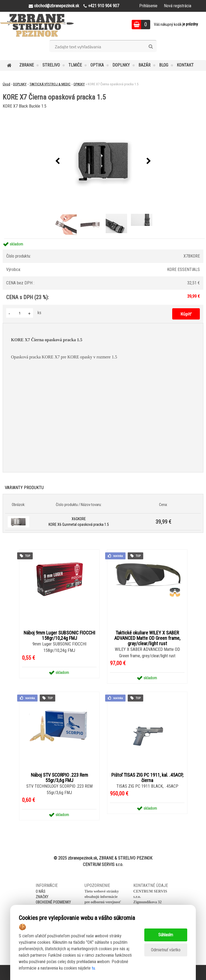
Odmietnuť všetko (166, 950)
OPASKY (79, 84)
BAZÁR (144, 65)
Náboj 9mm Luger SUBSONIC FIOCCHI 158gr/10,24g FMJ (59, 636)
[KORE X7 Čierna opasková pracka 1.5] (103, 161)
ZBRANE (27, 65)
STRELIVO (51, 65)
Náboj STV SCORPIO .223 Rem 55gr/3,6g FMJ (59, 778)
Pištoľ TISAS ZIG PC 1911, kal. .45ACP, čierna (147, 778)
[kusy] (20, 313)
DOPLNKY (121, 65)
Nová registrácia (178, 6)
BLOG (164, 65)
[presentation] (57, 161)
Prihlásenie (148, 6)
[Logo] (37, 25)
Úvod (6, 84)
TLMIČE (75, 65)
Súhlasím (166, 935)
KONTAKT (185, 65)
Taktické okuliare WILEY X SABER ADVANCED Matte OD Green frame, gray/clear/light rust (147, 638)
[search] (151, 47)
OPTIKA (97, 65)
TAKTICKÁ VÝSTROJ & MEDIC (50, 84)
